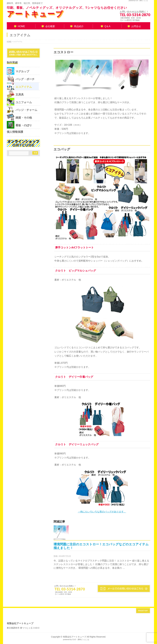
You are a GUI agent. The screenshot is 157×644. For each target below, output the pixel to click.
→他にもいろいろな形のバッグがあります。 (102, 512)
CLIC (137, 1)
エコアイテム (19, 86)
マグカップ (18, 71)
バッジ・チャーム (22, 109)
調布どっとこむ (144, 1)
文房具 (15, 94)
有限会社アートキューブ (75, 636)
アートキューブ (35, 14)
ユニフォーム (19, 102)
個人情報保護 (15, 132)
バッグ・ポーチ (21, 79)
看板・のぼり (19, 125)
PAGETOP (143, 609)
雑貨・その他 (19, 117)
